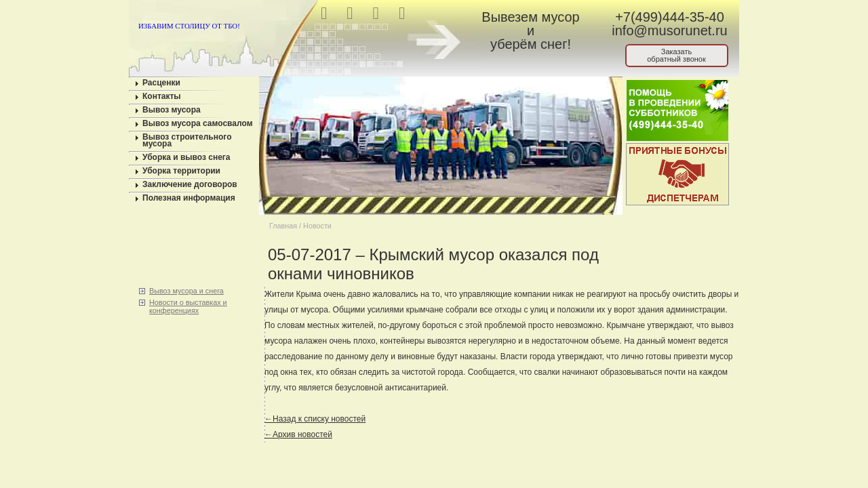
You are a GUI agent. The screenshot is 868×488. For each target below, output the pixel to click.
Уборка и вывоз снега (186, 157)
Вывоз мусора (172, 110)
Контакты (162, 96)
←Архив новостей (298, 434)
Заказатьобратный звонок (676, 55)
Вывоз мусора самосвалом (198, 123)
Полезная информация (189, 198)
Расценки (161, 83)
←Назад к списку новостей (315, 419)
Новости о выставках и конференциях (188, 306)
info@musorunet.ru (669, 30)
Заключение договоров (190, 184)
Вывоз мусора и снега (186, 291)
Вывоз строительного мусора (187, 140)
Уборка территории (181, 171)
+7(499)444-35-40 (670, 17)
